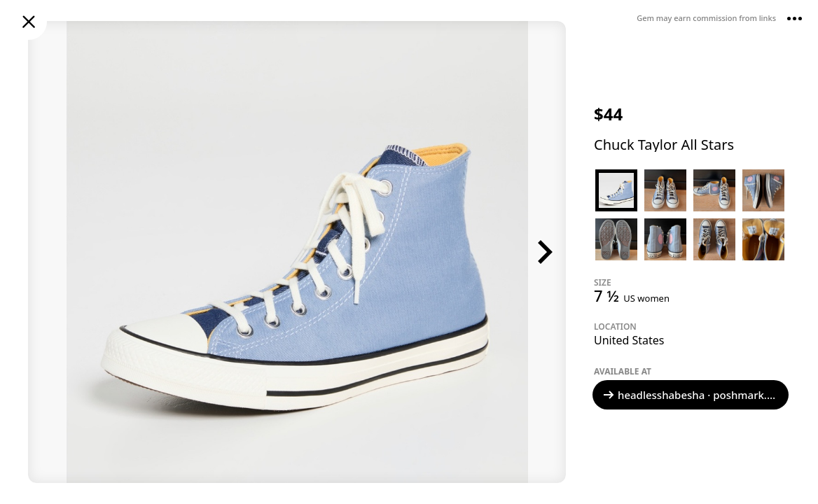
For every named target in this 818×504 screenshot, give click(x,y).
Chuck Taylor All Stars (664, 145)
